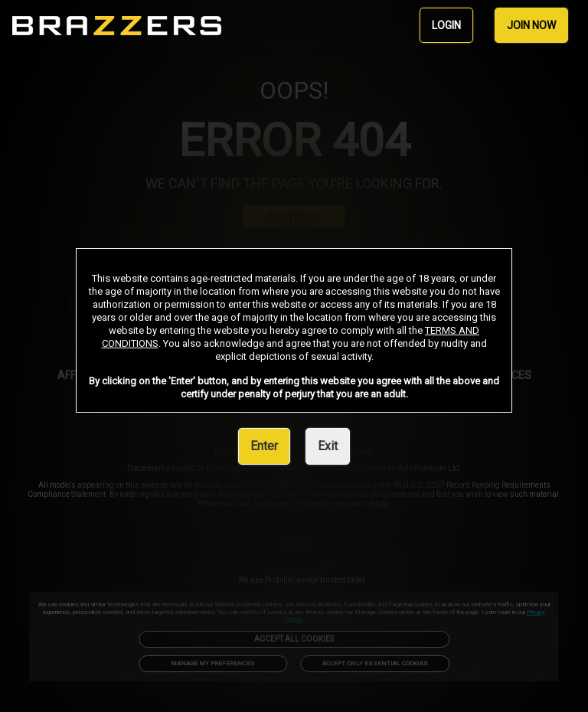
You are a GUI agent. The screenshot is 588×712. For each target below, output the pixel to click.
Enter (264, 446)
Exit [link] (328, 446)
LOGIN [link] (446, 25)
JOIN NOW (531, 25)
